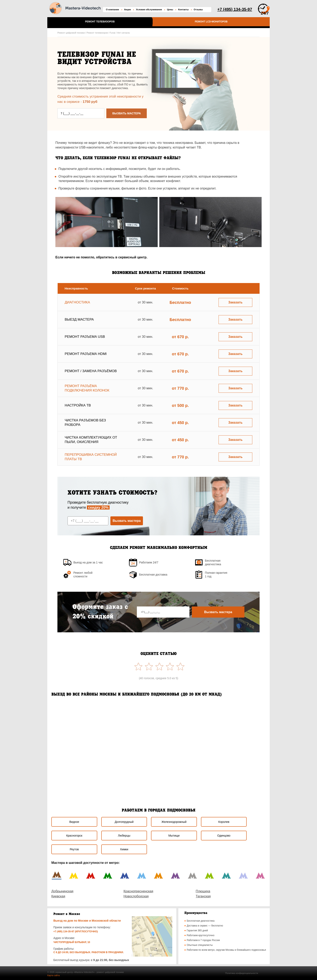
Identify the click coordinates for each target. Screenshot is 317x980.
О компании (113, 9)
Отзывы (198, 9)
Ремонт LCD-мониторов (211, 22)
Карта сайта (53, 975)
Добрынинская (62, 891)
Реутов (74, 849)
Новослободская (136, 896)
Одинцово (224, 836)
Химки (124, 849)
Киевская (58, 896)
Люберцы (124, 836)
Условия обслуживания (149, 9)
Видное (74, 822)
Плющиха (203, 891)
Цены (170, 9)
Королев (224, 822)
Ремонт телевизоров (100, 22)
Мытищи (174, 836)
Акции (128, 9)
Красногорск (74, 836)
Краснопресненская (138, 891)
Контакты (183, 9)
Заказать (235, 302)
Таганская (203, 896)
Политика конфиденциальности (242, 973)
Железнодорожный (174, 822)
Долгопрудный (124, 822)
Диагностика (77, 302)
